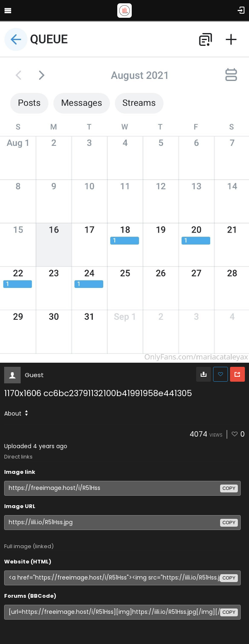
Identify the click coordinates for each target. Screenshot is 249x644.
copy (229, 488)
